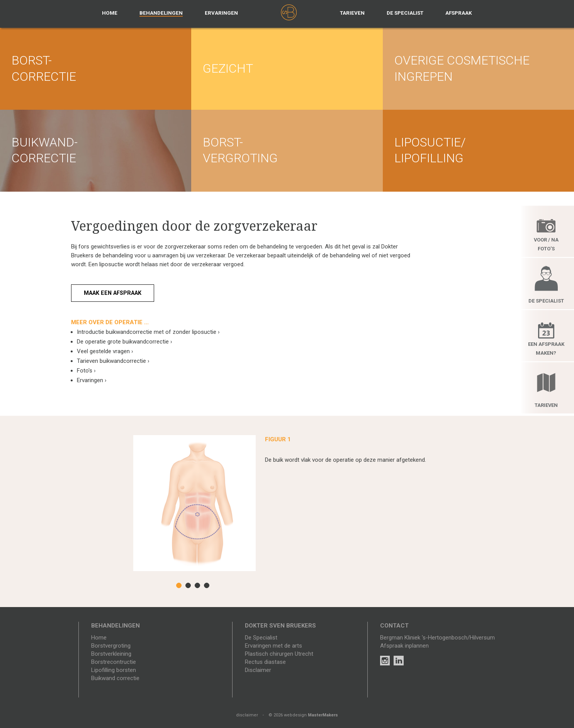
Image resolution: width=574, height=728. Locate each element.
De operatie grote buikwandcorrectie (125, 342)
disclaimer (247, 715)
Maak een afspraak (115, 293)
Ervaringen (221, 13)
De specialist (405, 13)
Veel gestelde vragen (105, 351)
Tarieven (352, 13)
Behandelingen (161, 13)
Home (110, 13)
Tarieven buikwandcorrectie (113, 361)
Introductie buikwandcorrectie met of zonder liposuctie (148, 332)
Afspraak (459, 13)
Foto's (86, 371)
